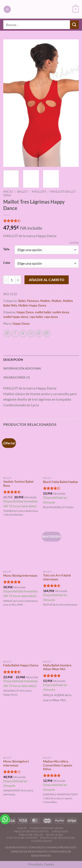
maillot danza (61, 312)
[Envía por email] (31, 334)
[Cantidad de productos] (12, 280)
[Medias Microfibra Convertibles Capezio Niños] (61, 733)
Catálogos (60, 831)
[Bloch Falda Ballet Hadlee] (61, 453)
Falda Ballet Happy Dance (21, 665)
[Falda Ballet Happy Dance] (21, 636)
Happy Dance (25, 312)
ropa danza (51, 317)
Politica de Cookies (22, 838)
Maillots (39, 192)
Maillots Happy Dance (32, 305)
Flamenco (33, 301)
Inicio (8, 192)
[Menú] (7, 9)
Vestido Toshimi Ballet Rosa (18, 484)
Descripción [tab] (13, 360)
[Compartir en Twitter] (23, 334)
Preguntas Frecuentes (31, 831)
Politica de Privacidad (57, 838)
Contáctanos (42, 841)
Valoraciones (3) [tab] (17, 377)
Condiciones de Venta (46, 828)
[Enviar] (74, 25)
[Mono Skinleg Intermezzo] (21, 547)
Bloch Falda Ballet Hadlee (60, 482)
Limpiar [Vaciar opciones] (74, 243)
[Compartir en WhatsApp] (7, 334)
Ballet (22, 192)
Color (7, 263)
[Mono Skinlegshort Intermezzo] (21, 733)
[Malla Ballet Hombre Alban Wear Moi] (61, 636)
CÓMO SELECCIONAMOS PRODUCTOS (52, 847)
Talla (6, 249)
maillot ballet (43, 312)
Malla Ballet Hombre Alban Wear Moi (57, 667)
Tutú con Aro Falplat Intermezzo (57, 577)
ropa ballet (36, 317)
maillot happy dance (16, 317)
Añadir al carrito (47, 280)
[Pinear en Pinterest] (39, 334)
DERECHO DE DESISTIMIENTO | (30, 851)
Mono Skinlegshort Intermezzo (16, 763)
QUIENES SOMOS (16, 847)
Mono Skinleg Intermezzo (20, 576)
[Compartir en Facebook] (15, 334)
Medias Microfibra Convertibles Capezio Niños (58, 765)
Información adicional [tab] (22, 368)
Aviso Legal (55, 835)
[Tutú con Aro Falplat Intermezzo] (61, 547)
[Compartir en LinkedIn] (47, 334)
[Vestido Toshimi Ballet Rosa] (21, 453)
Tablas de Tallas (31, 835)
